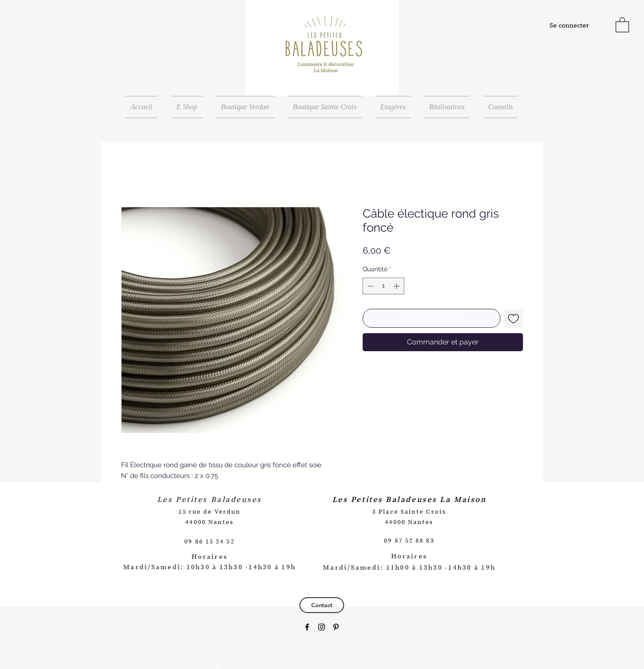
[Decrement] (370, 286)
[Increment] (397, 286)
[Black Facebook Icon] (307, 627)
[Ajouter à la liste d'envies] (513, 318)
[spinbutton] (383, 286)
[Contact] (322, 605)
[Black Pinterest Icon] (336, 627)
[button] (622, 24)
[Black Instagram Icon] (322, 627)
